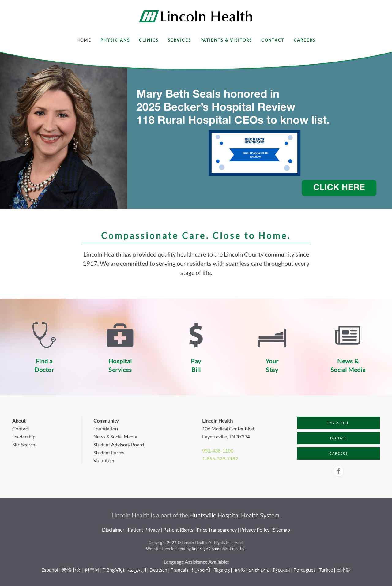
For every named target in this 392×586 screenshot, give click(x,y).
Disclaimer (113, 530)
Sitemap (281, 530)
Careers (305, 40)
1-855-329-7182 (220, 458)
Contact (273, 40)
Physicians (115, 40)
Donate (339, 438)
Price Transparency (217, 530)
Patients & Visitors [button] (226, 40)
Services (179, 40)
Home (84, 40)
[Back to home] (196, 16)
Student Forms (109, 452)
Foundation (106, 428)
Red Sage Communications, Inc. (219, 549)
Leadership (24, 436)
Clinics (149, 40)
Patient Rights (178, 530)
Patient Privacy (144, 530)
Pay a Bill (338, 423)
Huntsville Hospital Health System (234, 515)
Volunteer (104, 460)
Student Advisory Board (119, 444)
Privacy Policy (255, 530)
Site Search (24, 444)
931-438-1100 (218, 451)
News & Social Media (115, 436)
